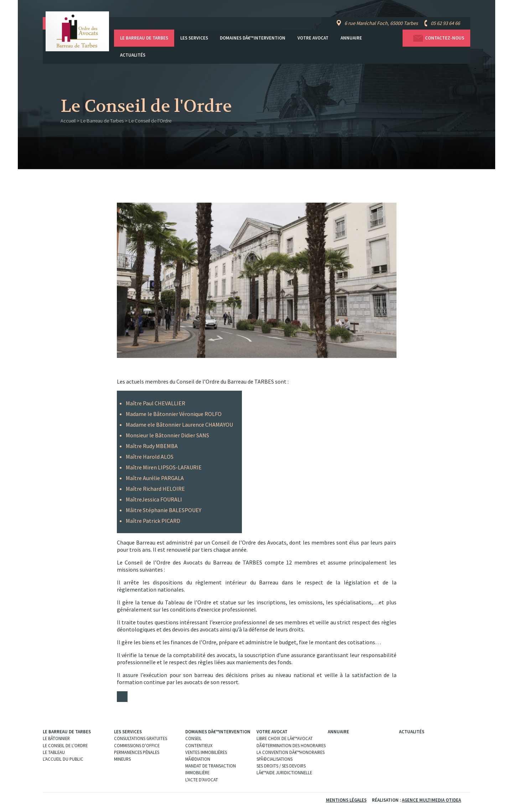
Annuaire (351, 38)
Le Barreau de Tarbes (144, 38)
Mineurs (122, 759)
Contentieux (199, 745)
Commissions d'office (137, 745)
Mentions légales (346, 800)
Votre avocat (313, 38)
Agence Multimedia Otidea (431, 800)
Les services (194, 38)
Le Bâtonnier (56, 738)
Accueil (68, 121)
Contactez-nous (436, 38)
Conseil (193, 738)
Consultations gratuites (141, 738)
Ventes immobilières (206, 752)
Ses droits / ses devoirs (281, 766)
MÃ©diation (198, 759)
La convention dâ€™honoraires (291, 752)
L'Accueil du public (63, 759)
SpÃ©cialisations (274, 759)
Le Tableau (54, 752)
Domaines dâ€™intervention (253, 38)
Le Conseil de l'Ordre (65, 745)
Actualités (133, 55)
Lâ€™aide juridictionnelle (284, 772)
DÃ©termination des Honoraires (291, 745)
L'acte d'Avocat (202, 780)
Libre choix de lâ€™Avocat (285, 738)
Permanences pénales (137, 752)
